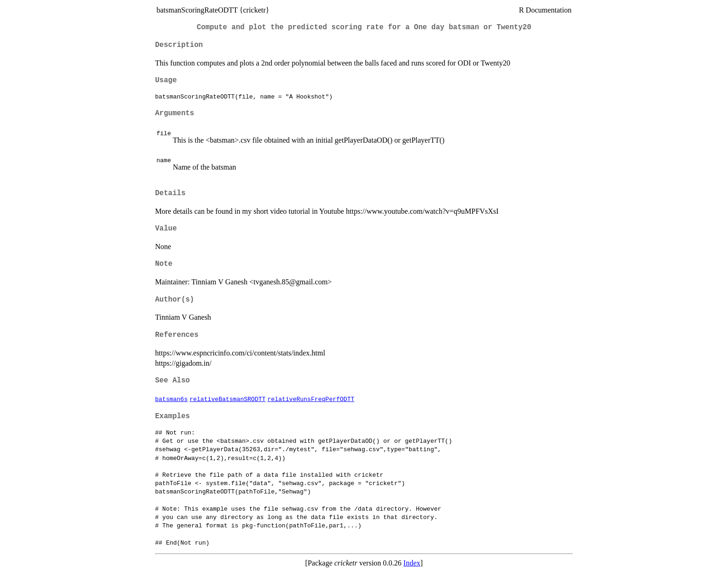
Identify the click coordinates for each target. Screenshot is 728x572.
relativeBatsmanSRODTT (227, 399)
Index (412, 563)
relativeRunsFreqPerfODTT (311, 399)
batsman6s (171, 399)
